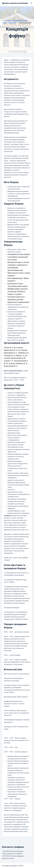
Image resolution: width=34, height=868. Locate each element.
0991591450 (7, 856)
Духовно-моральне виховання (15, 3)
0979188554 (7, 851)
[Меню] (31, 3)
